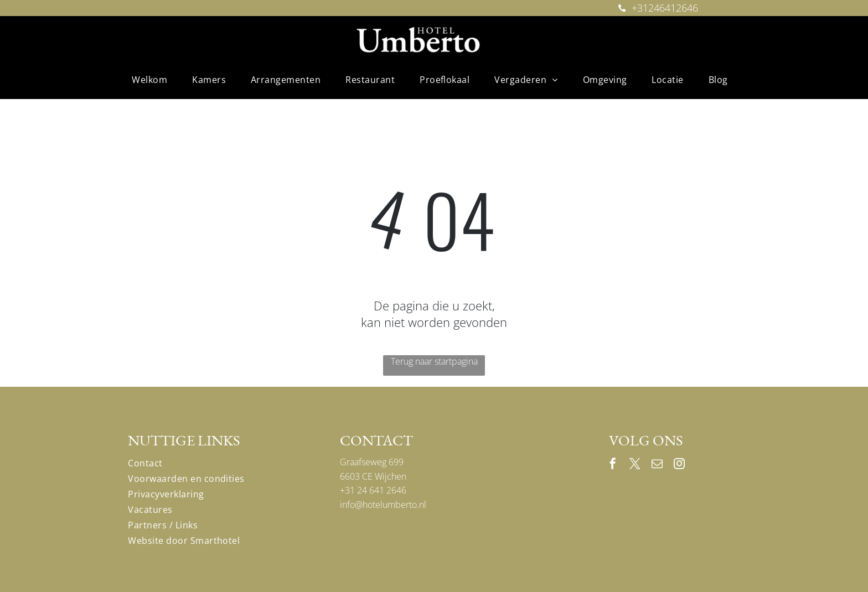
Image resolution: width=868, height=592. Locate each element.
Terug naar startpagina (434, 361)
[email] (657, 465)
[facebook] (613, 465)
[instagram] (679, 465)
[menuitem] (154, 80)
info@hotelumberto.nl (383, 505)
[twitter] (635, 465)
